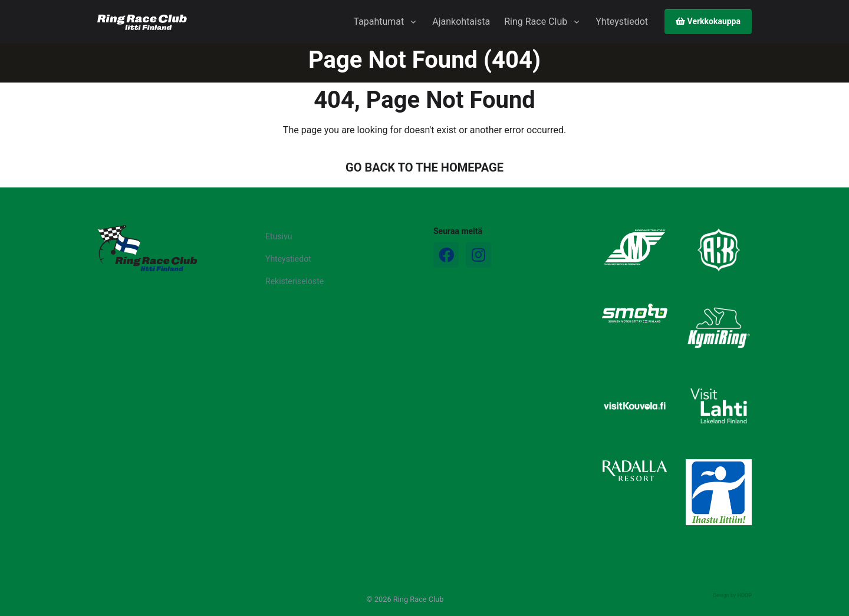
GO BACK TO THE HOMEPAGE (424, 167)
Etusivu (279, 236)
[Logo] (147, 248)
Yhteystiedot (622, 22)
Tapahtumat (379, 22)
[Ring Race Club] (142, 22)
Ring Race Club (536, 22)
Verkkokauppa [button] (708, 21)
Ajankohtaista (461, 22)
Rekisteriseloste (294, 281)
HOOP (744, 595)
